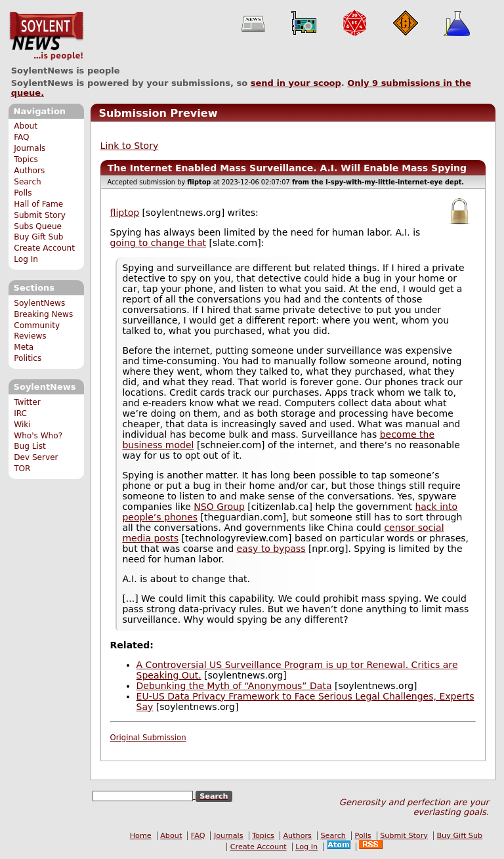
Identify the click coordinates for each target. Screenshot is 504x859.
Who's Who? (38, 436)
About (26, 126)
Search (28, 182)
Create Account (44, 248)
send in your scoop (296, 83)
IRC (20, 413)
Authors (29, 171)
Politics (28, 358)
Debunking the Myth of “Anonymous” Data (234, 686)
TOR (22, 469)
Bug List (30, 446)
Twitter (27, 402)
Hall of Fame (38, 204)
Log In (26, 259)
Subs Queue (38, 226)
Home (141, 836)
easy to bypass (271, 549)
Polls (23, 193)
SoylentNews (46, 36)
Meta (24, 347)
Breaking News (43, 314)
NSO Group (219, 507)
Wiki (22, 425)
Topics (26, 159)
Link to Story (130, 146)
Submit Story (40, 215)
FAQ (21, 137)
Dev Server (36, 457)
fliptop (125, 213)
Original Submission (148, 738)
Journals (30, 148)
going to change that (158, 243)
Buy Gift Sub (38, 237)
